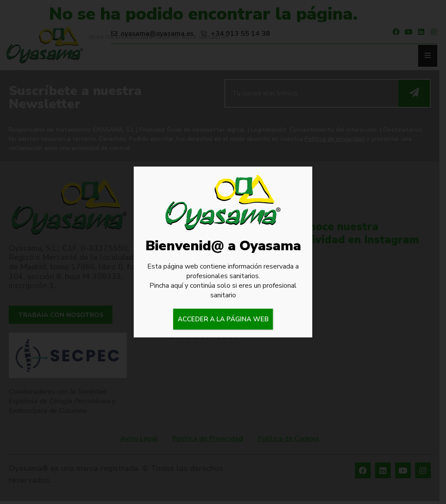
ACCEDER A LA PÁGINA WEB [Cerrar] (223, 319)
